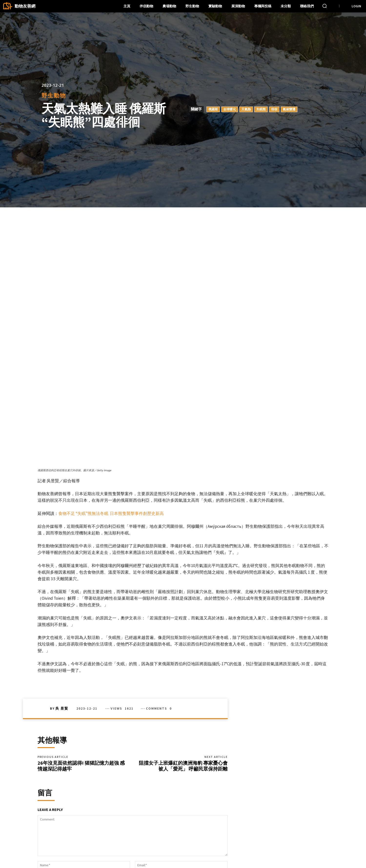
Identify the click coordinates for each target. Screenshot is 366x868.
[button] (325, 6)
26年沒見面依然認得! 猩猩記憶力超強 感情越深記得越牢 (81, 658)
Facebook (285, 846)
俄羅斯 (213, 109)
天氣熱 (246, 109)
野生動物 (54, 96)
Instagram (311, 846)
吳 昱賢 (62, 599)
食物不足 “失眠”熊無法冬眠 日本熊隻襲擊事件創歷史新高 (111, 404)
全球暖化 (230, 109)
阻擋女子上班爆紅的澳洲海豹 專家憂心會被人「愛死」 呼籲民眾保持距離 (183, 658)
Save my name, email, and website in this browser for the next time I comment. (101, 784)
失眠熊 (261, 109)
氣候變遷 (289, 109)
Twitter (282, 854)
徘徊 (274, 109)
